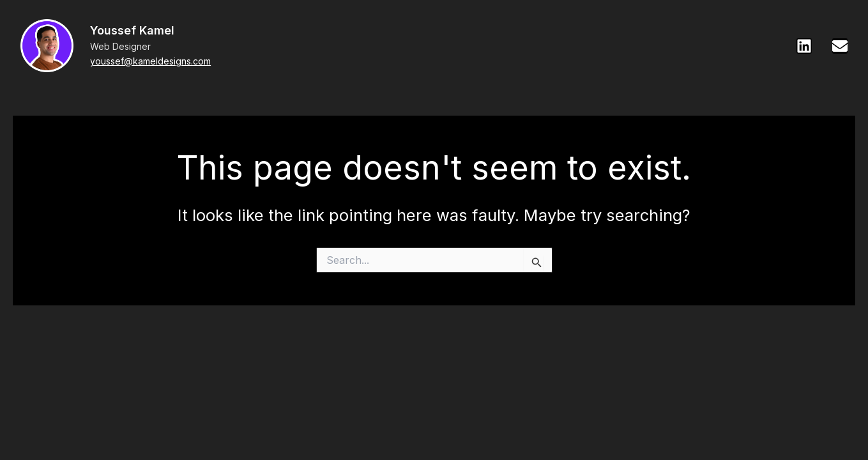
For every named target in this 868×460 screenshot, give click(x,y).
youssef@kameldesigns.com (150, 61)
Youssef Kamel (132, 30)
